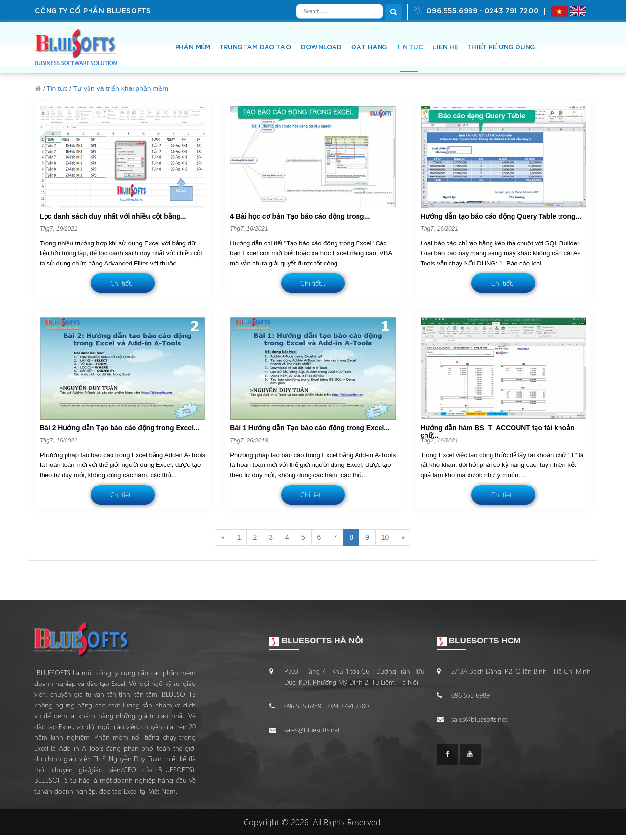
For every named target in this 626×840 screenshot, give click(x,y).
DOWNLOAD (321, 48)
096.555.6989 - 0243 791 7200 (476, 11)
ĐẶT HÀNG (369, 48)
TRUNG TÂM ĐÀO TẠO (255, 48)
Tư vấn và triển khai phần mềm (121, 88)
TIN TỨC (409, 48)
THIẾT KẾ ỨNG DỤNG (501, 48)
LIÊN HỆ (445, 48)
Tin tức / (59, 88)
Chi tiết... (123, 283)
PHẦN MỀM (192, 48)
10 (385, 537)
